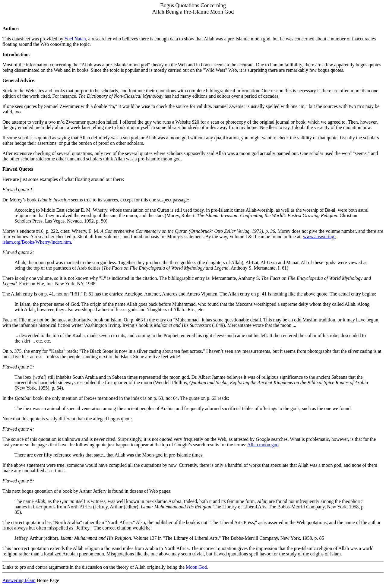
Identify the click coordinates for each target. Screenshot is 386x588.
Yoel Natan (75, 39)
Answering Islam (19, 580)
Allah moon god (263, 445)
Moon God (196, 567)
